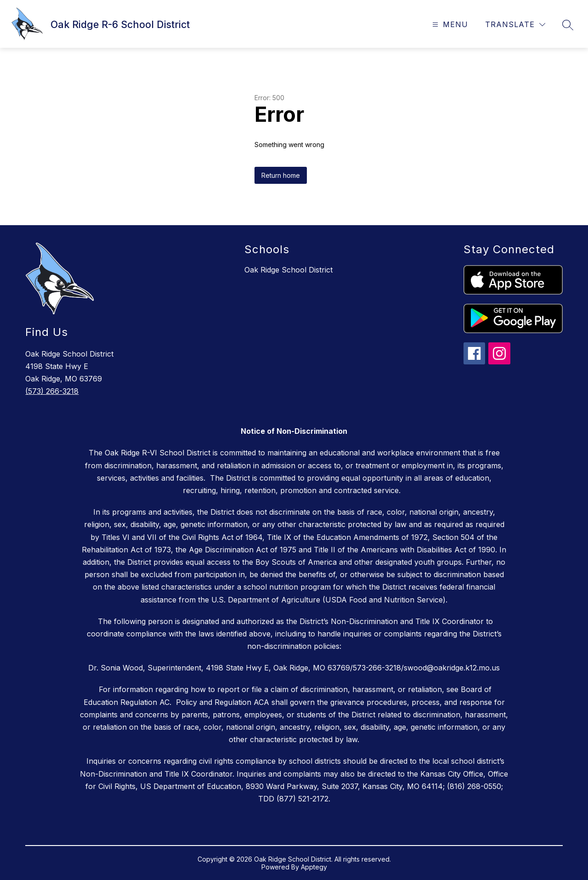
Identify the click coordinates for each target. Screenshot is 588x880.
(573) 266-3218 (52, 391)
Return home (281, 175)
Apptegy (314, 867)
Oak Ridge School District (288, 270)
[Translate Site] (515, 25)
